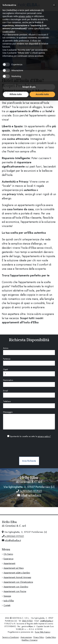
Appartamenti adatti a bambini (17, 573)
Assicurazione (26, 637)
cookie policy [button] (9, 32)
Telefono (7, 401)
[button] (54, 5)
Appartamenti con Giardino (16, 587)
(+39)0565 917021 (31, 491)
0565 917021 (27, 621)
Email (5, 391)
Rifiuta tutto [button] (16, 94)
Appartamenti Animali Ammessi (17, 577)
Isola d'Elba (9, 601)
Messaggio (8, 412)
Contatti (7, 605)
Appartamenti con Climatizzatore (18, 582)
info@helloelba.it (31, 495)
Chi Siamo (8, 554)
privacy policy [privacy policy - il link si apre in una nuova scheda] (25, 16)
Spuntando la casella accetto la (29, 436)
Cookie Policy (51, 637)
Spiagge (7, 596)
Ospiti (5, 369)
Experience (8, 559)
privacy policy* (44, 436)
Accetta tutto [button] (42, 94)
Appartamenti (9, 563)
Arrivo (6, 348)
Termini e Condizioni (11, 637)
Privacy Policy (39, 637)
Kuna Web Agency (43, 632)
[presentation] (29, 447)
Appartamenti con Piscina (15, 591)
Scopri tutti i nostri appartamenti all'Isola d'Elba (23, 320)
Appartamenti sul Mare (14, 568)
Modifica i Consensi (30, 640)
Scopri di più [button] (29, 87)
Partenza (7, 359)
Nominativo (8, 380)
